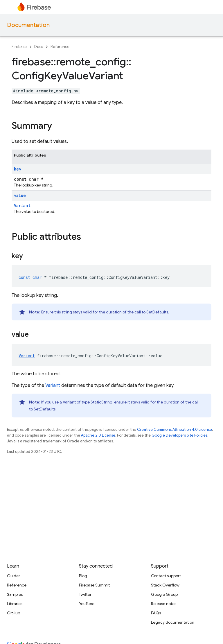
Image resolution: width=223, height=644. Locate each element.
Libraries (15, 604)
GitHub (14, 613)
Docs (39, 47)
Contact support (166, 576)
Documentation (28, 25)
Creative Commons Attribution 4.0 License (175, 429)
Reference (60, 47)
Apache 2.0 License (98, 435)
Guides (14, 576)
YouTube (87, 604)
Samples (15, 594)
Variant (22, 206)
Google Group (164, 594)
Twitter (85, 594)
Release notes (164, 604)
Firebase (19, 47)
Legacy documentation (173, 622)
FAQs (156, 613)
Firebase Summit (94, 585)
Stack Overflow (165, 585)
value (20, 195)
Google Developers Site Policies (179, 435)
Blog (83, 576)
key (18, 169)
